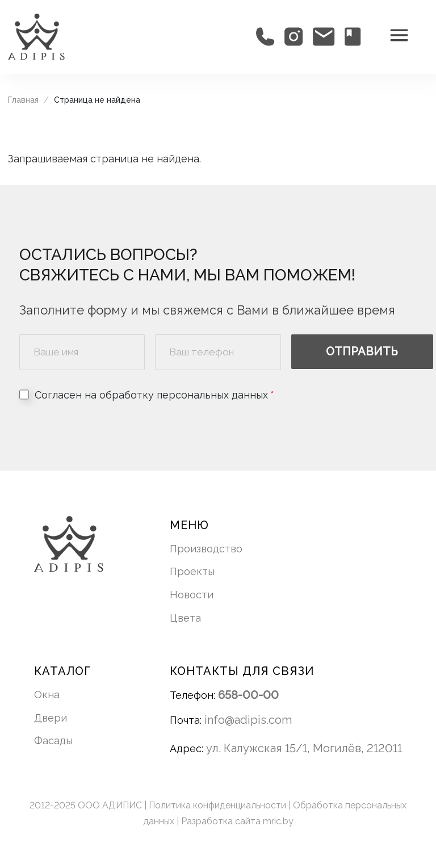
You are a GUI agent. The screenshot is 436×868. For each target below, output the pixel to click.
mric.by (278, 821)
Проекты (192, 571)
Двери (51, 718)
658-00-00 (248, 695)
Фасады (53, 741)
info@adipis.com (248, 720)
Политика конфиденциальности (219, 805)
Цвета (185, 618)
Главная (23, 100)
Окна (47, 695)
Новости (192, 595)
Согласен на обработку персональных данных (151, 395)
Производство (206, 549)
